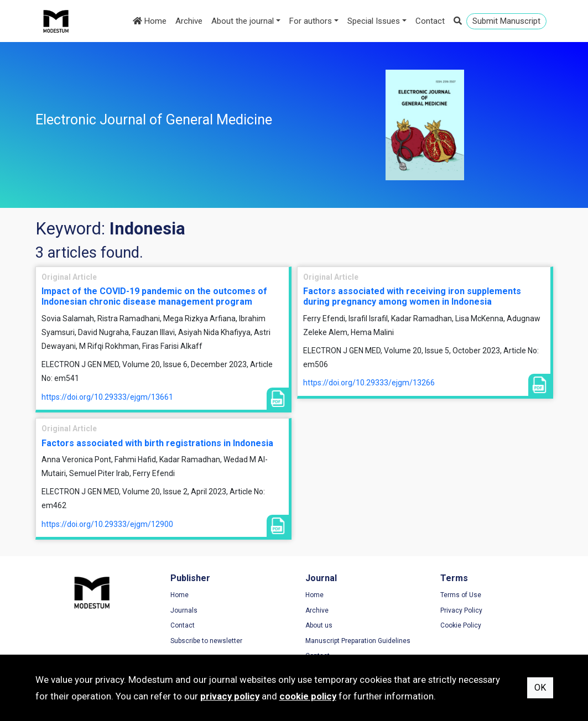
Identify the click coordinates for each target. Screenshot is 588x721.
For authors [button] (311, 21)
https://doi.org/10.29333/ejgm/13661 (107, 397)
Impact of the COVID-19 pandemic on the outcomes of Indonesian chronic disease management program (154, 296)
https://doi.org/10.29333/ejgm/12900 (107, 524)
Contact (430, 21)
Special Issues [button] (374, 21)
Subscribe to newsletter (206, 641)
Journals (184, 610)
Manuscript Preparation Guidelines (358, 641)
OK (540, 688)
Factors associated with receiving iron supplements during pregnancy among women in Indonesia (412, 296)
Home (150, 21)
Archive (189, 21)
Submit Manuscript (506, 21)
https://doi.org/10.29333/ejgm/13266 (369, 383)
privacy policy (230, 696)
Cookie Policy (461, 625)
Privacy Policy (461, 610)
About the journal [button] (243, 21)
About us (319, 625)
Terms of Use (461, 595)
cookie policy (308, 696)
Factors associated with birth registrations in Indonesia (157, 443)
